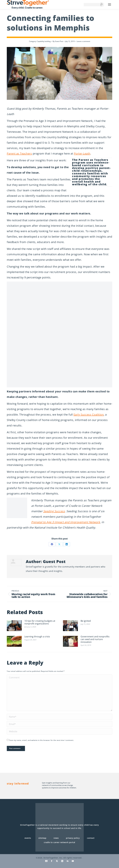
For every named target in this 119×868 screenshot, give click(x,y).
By (58, 41)
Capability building (44, 41)
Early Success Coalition (89, 415)
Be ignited (86, 621)
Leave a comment (83, 41)
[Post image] (14, 626)
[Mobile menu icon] (110, 4)
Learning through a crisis (37, 637)
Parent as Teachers (19, 154)
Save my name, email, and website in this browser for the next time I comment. (42, 740)
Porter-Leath (82, 154)
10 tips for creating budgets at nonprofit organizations (40, 622)
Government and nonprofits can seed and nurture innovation (95, 639)
